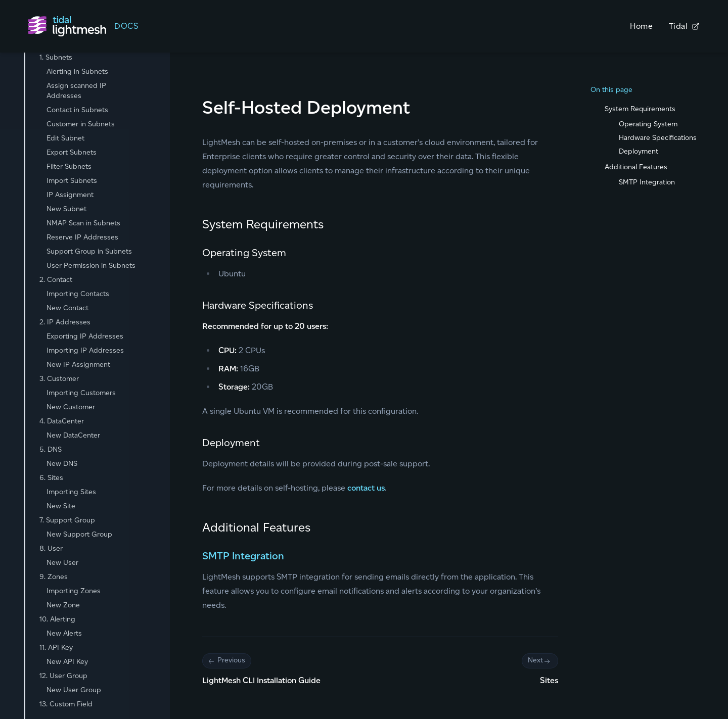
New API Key (67, 662)
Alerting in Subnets (77, 71)
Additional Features (636, 167)
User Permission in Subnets (91, 266)
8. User (51, 548)
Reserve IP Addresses (82, 237)
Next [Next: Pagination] (540, 661)
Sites (549, 680)
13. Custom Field (66, 704)
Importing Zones (74, 591)
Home (641, 26)
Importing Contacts (78, 294)
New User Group (74, 690)
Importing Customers (81, 393)
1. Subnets (56, 57)
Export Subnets (72, 152)
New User (62, 563)
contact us (366, 488)
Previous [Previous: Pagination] (227, 661)
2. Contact (56, 280)
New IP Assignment (78, 365)
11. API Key (56, 648)
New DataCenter (73, 435)
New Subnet (66, 209)
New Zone (63, 605)
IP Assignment (70, 195)
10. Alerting (57, 619)
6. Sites (51, 478)
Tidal (684, 26)
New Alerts (64, 633)
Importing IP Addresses (85, 350)
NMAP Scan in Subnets (83, 223)
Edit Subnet (65, 138)
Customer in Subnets (81, 124)
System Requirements (640, 109)
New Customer (71, 407)
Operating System (648, 124)
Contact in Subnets (77, 110)
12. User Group (63, 676)
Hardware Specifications (658, 138)
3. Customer (59, 379)
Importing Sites (71, 492)
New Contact (67, 308)
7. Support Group (67, 520)
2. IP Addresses (65, 322)
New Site (61, 506)
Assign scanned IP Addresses (76, 91)
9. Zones (54, 577)
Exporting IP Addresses (85, 336)
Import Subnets (72, 181)
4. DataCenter (62, 421)
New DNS (62, 464)
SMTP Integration (243, 556)
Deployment (639, 151)
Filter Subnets (69, 166)
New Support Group (79, 534)
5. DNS (51, 449)
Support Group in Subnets (89, 251)
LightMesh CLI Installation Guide (261, 680)
